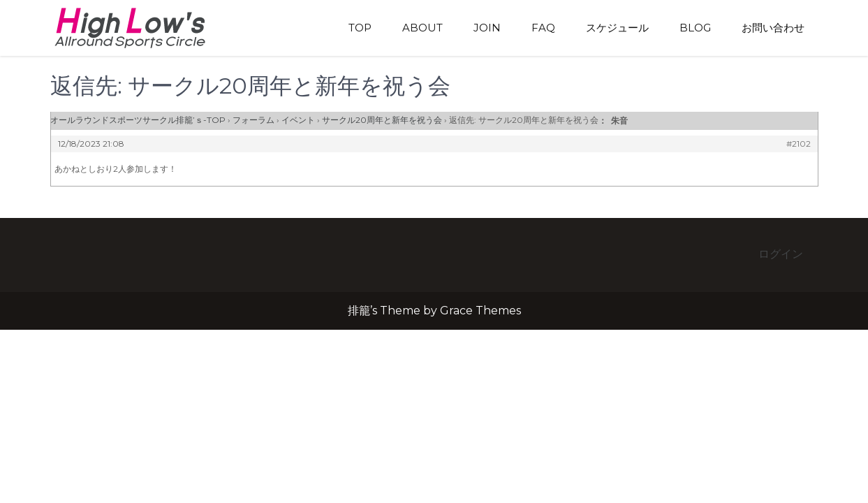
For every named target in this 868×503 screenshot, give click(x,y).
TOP (360, 28)
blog (695, 28)
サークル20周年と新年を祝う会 (382, 120)
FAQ (543, 28)
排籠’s (145, 28)
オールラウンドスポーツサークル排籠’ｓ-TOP (138, 120)
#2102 (799, 144)
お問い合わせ (773, 28)
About (422, 28)
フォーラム (253, 120)
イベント (298, 120)
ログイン (781, 254)
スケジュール (617, 28)
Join (487, 28)
